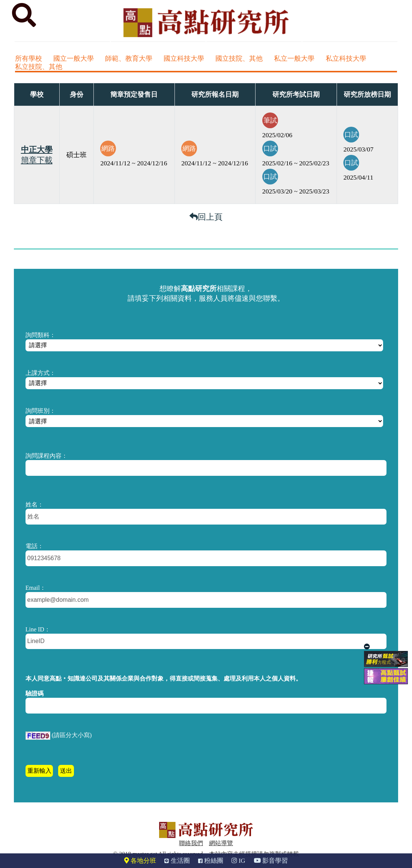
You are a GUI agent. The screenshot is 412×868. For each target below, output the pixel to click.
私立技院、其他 (39, 67)
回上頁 (206, 217)
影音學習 (271, 861)
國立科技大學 (184, 58)
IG (238, 861)
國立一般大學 (74, 58)
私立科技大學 (346, 58)
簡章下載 (37, 160)
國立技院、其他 (239, 58)
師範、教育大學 (129, 58)
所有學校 (29, 58)
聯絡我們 (191, 843)
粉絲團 (211, 861)
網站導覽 (221, 843)
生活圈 (177, 861)
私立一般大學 (294, 58)
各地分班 (140, 861)
